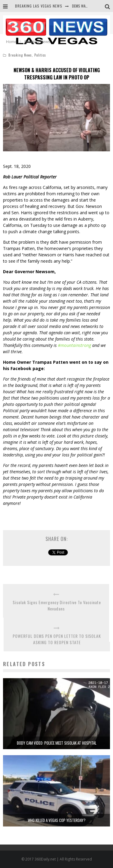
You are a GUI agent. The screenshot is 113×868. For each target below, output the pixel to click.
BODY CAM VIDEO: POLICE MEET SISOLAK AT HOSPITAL (57, 743)
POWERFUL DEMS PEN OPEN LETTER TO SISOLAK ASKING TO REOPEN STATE (57, 639)
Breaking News (20, 55)
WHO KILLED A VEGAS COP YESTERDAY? (57, 820)
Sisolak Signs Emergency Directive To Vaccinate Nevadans (56, 605)
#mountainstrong (74, 345)
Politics (40, 55)
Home (11, 42)
